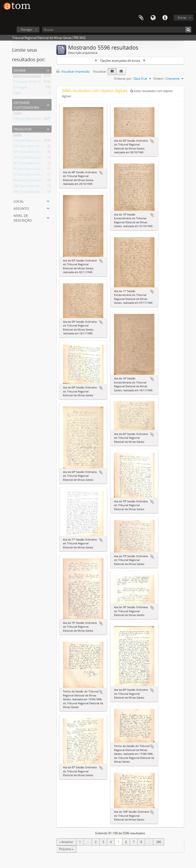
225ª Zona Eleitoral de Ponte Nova (37, 147)
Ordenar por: (123, 79)
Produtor (23, 129)
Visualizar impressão (73, 71)
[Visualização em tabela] (121, 71)
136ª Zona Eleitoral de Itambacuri (36, 187)
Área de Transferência (141, 18)
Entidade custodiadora (26, 105)
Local (19, 201)
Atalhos (165, 18)
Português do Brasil (27, 82)
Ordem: (159, 79)
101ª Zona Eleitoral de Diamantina (37, 153)
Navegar (27, 29)
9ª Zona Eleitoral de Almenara (34, 170)
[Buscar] (117, 30)
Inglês (17, 94)
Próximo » (66, 849)
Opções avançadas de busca (120, 61)
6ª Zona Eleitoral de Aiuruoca (33, 181)
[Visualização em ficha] (112, 71)
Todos (17, 114)
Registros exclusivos (27, 77)
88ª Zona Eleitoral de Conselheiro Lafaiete (42, 164)
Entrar (182, 18)
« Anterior (66, 842)
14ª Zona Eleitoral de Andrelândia (36, 175)
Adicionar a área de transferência (101, 173)
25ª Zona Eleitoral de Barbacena (35, 158)
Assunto (21, 208)
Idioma (153, 18)
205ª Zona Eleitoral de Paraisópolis (37, 192)
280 (159, 842)
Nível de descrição (23, 217)
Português (20, 88)
